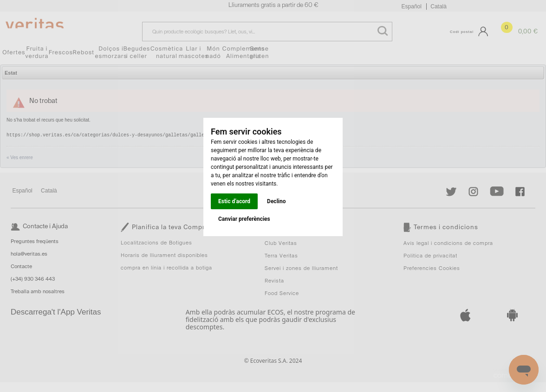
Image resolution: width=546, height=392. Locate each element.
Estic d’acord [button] (234, 201)
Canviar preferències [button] (244, 219)
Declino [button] (276, 201)
